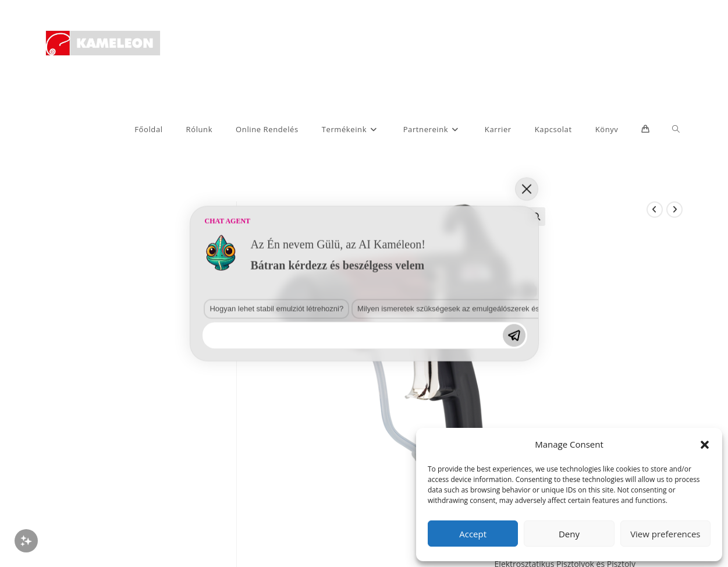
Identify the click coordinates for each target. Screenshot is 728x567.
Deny (569, 534)
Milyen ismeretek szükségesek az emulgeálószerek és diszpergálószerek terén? (492, 308)
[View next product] (674, 210)
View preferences (665, 534)
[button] (705, 445)
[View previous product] (655, 210)
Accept (473, 534)
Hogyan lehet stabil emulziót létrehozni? (276, 308)
